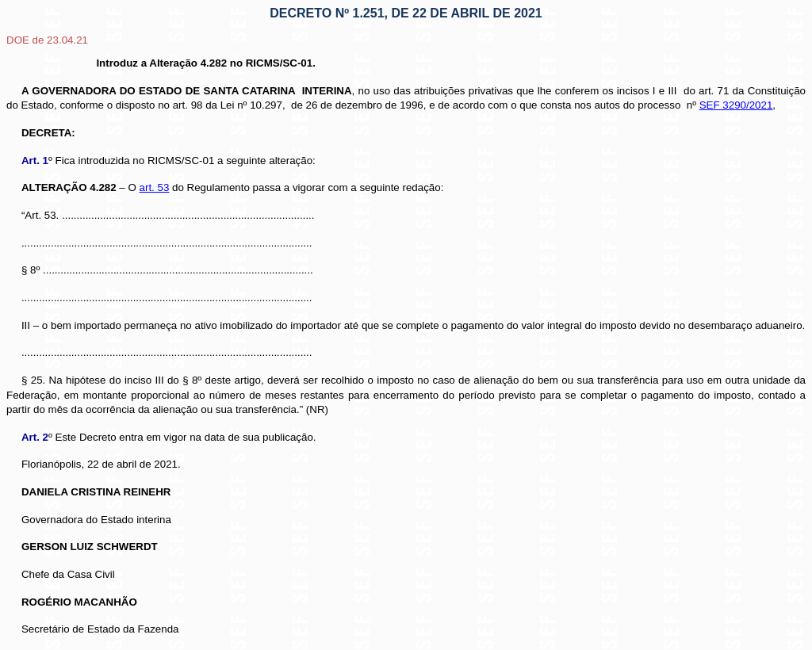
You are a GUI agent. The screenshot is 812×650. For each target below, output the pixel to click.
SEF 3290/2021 (736, 105)
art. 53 (155, 187)
